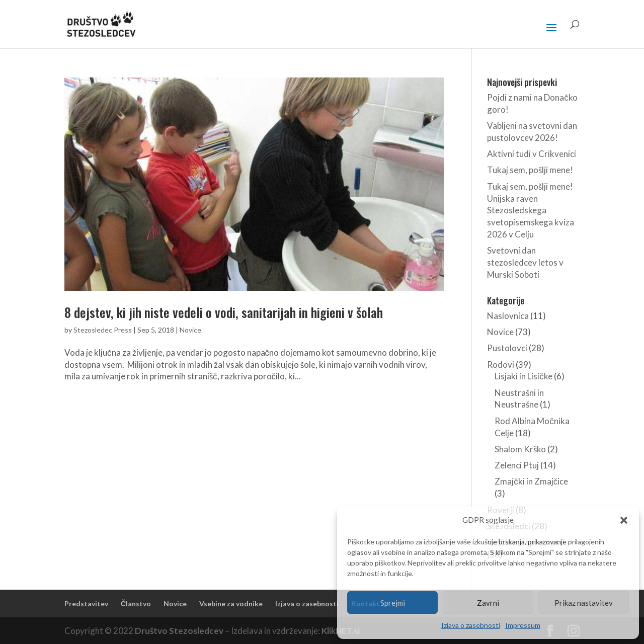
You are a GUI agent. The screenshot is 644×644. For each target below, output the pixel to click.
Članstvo (136, 603)
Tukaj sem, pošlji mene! (530, 170)
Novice (190, 330)
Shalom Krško (520, 449)
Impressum (523, 625)
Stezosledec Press (103, 330)
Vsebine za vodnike (231, 603)
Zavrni (488, 603)
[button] (624, 520)
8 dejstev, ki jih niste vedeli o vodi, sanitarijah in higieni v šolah (224, 312)
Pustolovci (507, 348)
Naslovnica (508, 316)
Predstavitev (86, 603)
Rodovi (501, 365)
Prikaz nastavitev (584, 603)
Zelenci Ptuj (517, 465)
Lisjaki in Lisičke (524, 376)
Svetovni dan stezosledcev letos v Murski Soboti (525, 262)
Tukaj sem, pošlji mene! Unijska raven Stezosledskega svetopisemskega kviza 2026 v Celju (531, 210)
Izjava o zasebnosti (471, 625)
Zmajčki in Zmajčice (531, 481)
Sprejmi (393, 603)
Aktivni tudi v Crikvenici (532, 154)
